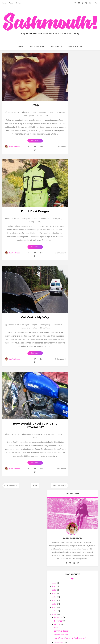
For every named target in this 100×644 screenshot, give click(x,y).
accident (29, 434)
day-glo (29, 218)
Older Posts (12, 486)
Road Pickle (81, 297)
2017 (78, 165)
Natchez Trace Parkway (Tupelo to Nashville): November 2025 (85, 263)
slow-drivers (45, 328)
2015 (78, 172)
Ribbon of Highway (84, 340)
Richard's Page (82, 240)
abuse (28, 112)
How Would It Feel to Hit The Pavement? (35, 425)
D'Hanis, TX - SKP (83, 242)
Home (4, 3)
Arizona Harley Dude (84, 382)
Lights (78, 352)
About (11, 3)
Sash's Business (36, 47)
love (53, 112)
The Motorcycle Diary (85, 358)
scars (35, 438)
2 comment (60, 253)
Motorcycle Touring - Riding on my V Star (84, 288)
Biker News (80, 312)
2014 (78, 176)
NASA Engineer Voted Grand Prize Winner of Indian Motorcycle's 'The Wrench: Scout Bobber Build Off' (85, 319)
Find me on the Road (84, 249)
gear (37, 218)
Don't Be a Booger (35, 211)
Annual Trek (80, 291)
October (81, 193)
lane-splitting (46, 325)
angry (36, 325)
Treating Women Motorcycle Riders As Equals (84, 518)
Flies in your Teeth (83, 413)
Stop (35, 105)
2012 (78, 183)
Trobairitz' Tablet (83, 329)
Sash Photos (56, 47)
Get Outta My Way (35, 317)
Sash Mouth (42, 637)
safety (41, 115)
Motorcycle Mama (84, 544)
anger (28, 325)
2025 (78, 151)
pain (36, 328)
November (82, 189)
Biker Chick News (83, 392)
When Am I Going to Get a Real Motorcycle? (85, 406)
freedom (44, 112)
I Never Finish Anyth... (85, 259)
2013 (78, 179)
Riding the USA (82, 350)
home (21, 47)
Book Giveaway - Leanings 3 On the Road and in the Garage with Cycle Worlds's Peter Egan (84, 445)
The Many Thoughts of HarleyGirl (84, 437)
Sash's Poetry (75, 47)
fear (36, 112)
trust (47, 115)
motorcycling (30, 115)
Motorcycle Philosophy (80, 401)
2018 (78, 161)
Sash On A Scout (83, 426)
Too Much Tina (76, 637)
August (81, 216)
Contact (18, 3)
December (82, 186)
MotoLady (80, 272)
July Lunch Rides (83, 394)
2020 (78, 155)
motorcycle (46, 218)
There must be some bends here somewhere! (84, 417)
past (61, 434)
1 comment (60, 359)
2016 (78, 169)
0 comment (60, 147)
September (82, 213)
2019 (78, 158)
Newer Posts (59, 486)
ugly (39, 222)
